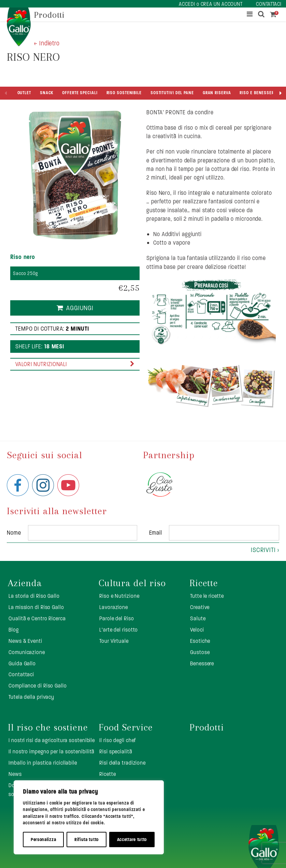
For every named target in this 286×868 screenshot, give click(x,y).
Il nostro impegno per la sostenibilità (52, 751)
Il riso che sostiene (48, 727)
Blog (14, 630)
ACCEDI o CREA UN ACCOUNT (211, 4)
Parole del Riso (117, 618)
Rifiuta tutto (87, 840)
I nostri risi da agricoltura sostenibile (52, 740)
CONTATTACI (269, 4)
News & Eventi (25, 641)
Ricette (204, 583)
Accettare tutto (132, 840)
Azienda (25, 583)
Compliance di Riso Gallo (38, 686)
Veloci (197, 630)
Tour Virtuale (114, 641)
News (15, 774)
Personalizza (43, 840)
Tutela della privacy (31, 697)
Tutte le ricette (207, 596)
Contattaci (21, 674)
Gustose (200, 652)
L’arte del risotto (119, 630)
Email (156, 533)
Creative (200, 607)
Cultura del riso (132, 583)
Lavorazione (114, 607)
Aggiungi (80, 308)
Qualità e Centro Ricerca (37, 618)
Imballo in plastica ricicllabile (43, 763)
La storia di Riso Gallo (34, 596)
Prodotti (207, 727)
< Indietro (47, 43)
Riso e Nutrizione (119, 596)
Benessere (202, 663)
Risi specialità (116, 751)
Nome (14, 533)
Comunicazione (27, 652)
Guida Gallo (22, 663)
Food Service (126, 727)
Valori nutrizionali (41, 364)
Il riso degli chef (118, 740)
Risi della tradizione (123, 763)
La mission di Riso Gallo (36, 607)
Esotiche (200, 641)
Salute (198, 618)
